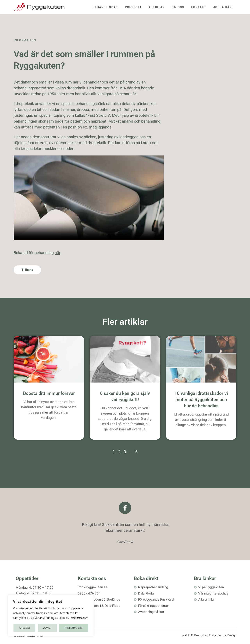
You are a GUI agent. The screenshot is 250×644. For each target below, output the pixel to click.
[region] (51, 613)
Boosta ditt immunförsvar (49, 393)
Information (25, 40)
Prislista (133, 7)
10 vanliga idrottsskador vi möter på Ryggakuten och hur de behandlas (201, 400)
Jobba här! (223, 7)
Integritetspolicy (34, 618)
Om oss (178, 7)
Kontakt (199, 7)
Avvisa (47, 628)
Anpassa (24, 628)
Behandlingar (105, 7)
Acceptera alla (74, 628)
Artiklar (157, 7)
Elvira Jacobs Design (221, 635)
